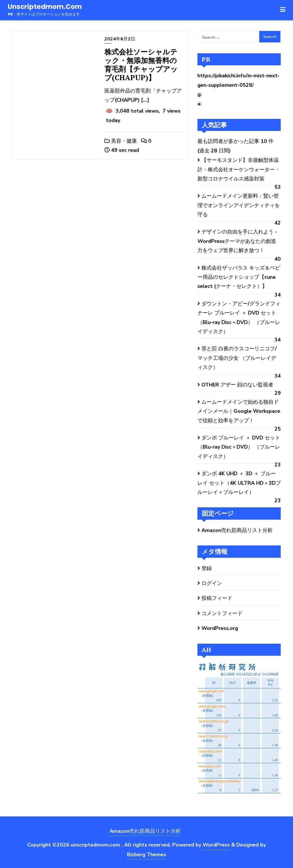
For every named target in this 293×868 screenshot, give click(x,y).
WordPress (216, 845)
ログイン (212, 583)
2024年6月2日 (120, 39)
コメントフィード (222, 613)
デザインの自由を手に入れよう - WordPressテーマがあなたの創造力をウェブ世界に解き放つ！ (237, 241)
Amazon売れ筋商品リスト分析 (237, 530)
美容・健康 (121, 141)
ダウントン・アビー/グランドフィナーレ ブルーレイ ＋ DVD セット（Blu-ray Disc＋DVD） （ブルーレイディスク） (239, 318)
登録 (207, 568)
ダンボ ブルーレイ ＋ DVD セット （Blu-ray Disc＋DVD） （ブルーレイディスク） (239, 447)
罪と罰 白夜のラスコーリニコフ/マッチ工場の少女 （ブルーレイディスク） (237, 358)
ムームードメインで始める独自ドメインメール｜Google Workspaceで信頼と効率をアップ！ (239, 411)
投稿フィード (217, 598)
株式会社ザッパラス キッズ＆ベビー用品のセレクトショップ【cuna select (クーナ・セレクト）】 (239, 277)
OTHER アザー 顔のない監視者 (237, 385)
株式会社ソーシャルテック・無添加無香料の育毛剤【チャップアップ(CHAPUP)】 (141, 65)
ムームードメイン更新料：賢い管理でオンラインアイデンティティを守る (239, 205)
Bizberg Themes (147, 855)
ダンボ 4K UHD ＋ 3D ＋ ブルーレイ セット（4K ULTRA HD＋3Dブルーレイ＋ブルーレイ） (239, 483)
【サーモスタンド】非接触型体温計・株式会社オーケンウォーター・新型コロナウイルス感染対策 (239, 169)
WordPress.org (220, 628)
